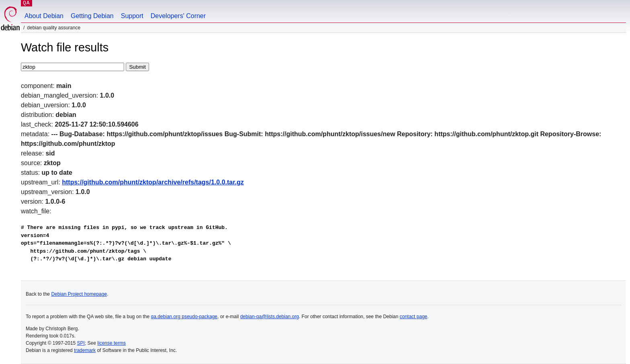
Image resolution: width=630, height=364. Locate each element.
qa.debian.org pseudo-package (184, 317)
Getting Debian (92, 16)
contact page (414, 317)
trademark (85, 350)
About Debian (44, 16)
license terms (111, 343)
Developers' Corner (178, 16)
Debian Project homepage (79, 294)
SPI (81, 343)
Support (132, 16)
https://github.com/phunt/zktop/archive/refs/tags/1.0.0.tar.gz (153, 182)
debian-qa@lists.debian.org (270, 317)
